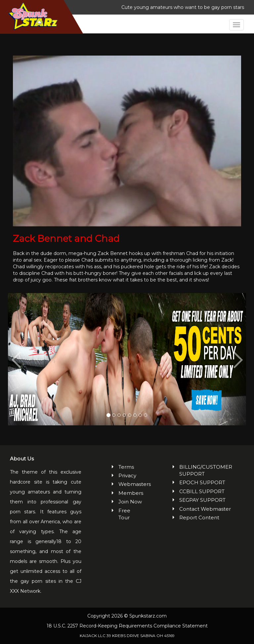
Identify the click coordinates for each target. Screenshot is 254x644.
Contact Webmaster (205, 509)
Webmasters (130, 484)
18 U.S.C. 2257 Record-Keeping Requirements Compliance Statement (127, 626)
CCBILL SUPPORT (202, 491)
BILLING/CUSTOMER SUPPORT (206, 470)
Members (130, 493)
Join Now (130, 502)
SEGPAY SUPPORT (202, 500)
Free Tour (124, 514)
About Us (22, 459)
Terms (126, 467)
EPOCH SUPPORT (202, 482)
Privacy (127, 475)
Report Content (199, 517)
